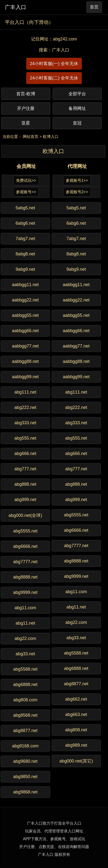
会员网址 (26, 166)
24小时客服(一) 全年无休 (54, 64)
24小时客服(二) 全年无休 (54, 78)
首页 (94, 7)
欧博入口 (51, 137)
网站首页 (31, 137)
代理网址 (77, 166)
